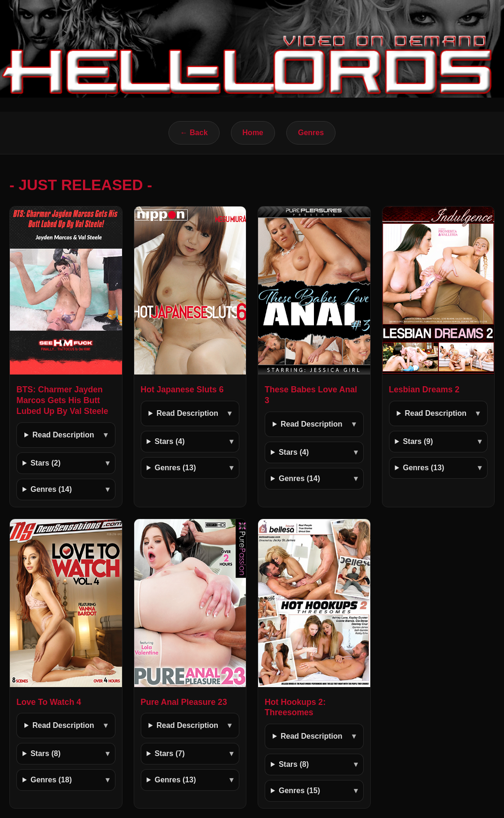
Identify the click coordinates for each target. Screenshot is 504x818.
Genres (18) (51, 780)
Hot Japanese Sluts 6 (182, 390)
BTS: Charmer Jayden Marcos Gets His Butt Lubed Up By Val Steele (62, 400)
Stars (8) (46, 753)
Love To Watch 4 (49, 702)
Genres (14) (51, 489)
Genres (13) (175, 468)
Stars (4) (169, 441)
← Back (194, 133)
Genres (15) (299, 791)
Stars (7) (169, 753)
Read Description (63, 435)
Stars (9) (418, 441)
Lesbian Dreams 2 (424, 390)
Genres (311, 133)
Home (253, 133)
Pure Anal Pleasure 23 (184, 702)
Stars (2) (46, 463)
